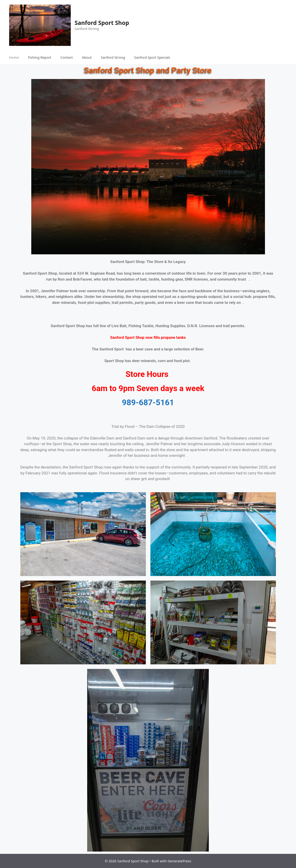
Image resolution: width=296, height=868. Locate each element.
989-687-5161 (148, 403)
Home (14, 57)
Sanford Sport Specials (152, 57)
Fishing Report (40, 57)
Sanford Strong (113, 57)
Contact (67, 57)
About (87, 57)
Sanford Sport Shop (102, 23)
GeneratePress (179, 861)
